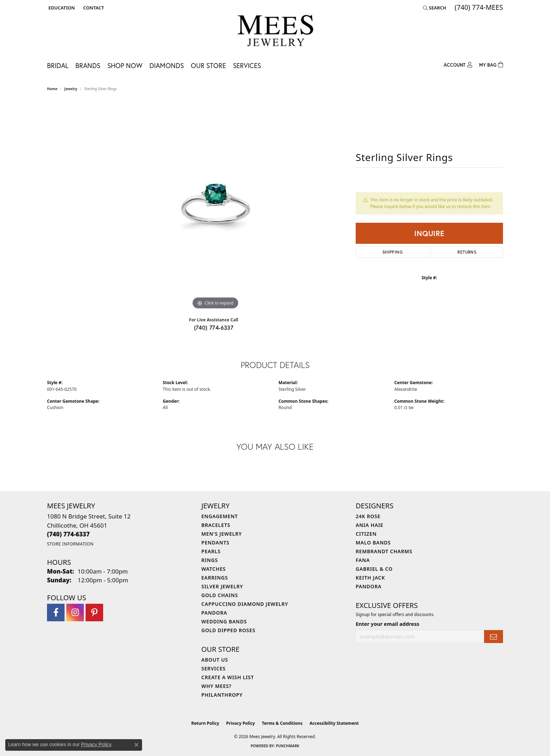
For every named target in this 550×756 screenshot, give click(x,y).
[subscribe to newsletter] (494, 637)
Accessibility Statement (334, 723)
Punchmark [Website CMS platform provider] (288, 746)
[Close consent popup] (136, 745)
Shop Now (125, 65)
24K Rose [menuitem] (368, 516)
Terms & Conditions (282, 723)
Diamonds (167, 65)
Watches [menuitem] (214, 569)
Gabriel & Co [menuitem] (374, 569)
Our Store (208, 65)
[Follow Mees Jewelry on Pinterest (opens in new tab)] (94, 613)
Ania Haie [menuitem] (370, 525)
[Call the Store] (68, 534)
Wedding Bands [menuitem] (224, 621)
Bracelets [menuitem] (216, 525)
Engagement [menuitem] (220, 516)
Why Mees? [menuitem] (216, 686)
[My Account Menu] (458, 64)
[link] (93, 8)
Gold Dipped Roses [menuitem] (228, 630)
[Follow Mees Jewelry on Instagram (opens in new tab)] (75, 613)
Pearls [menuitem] (211, 551)
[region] (215, 206)
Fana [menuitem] (363, 560)
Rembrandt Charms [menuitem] (384, 551)
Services (247, 65)
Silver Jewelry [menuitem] (222, 586)
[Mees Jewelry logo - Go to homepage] (275, 32)
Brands (88, 65)
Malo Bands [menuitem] (373, 543)
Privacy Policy (241, 723)
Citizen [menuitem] (366, 534)
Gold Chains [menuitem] (220, 595)
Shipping (393, 252)
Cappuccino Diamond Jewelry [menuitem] (245, 604)
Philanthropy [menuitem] (222, 695)
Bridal (58, 65)
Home (52, 89)
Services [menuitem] (213, 668)
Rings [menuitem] (210, 560)
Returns (467, 252)
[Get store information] (70, 544)
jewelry (71, 89)
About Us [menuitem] (215, 660)
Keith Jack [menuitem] (370, 578)
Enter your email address (387, 624)
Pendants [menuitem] (215, 543)
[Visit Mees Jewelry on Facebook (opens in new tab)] (56, 613)
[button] (61, 8)
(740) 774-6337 (214, 327)
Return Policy (205, 723)
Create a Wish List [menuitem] (228, 677)
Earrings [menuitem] (215, 578)
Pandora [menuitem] (214, 613)
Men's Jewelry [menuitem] (222, 534)
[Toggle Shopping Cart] (491, 64)
